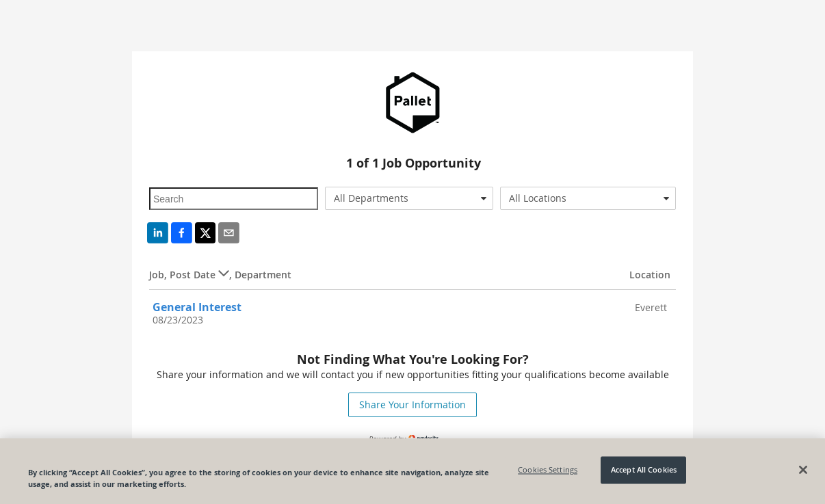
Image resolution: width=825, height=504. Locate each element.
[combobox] (409, 198)
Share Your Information (413, 404)
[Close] (803, 470)
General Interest (197, 307)
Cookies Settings (548, 470)
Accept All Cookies (644, 470)
